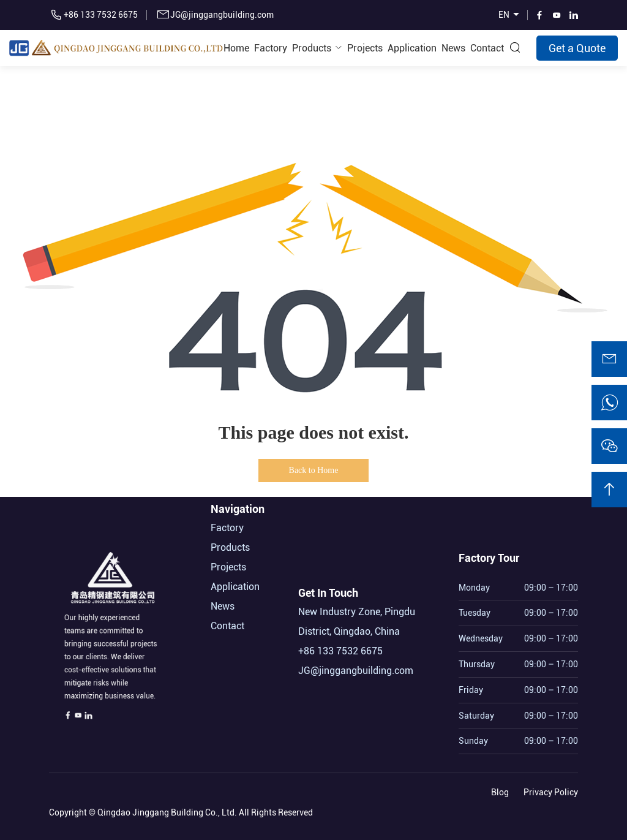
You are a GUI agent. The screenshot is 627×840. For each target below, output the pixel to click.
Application (412, 48)
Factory (271, 48)
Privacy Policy (551, 790)
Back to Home (314, 470)
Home (236, 48)
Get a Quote (577, 48)
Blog (500, 790)
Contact (487, 48)
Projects (365, 48)
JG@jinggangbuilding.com (222, 15)
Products (312, 48)
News (453, 48)
